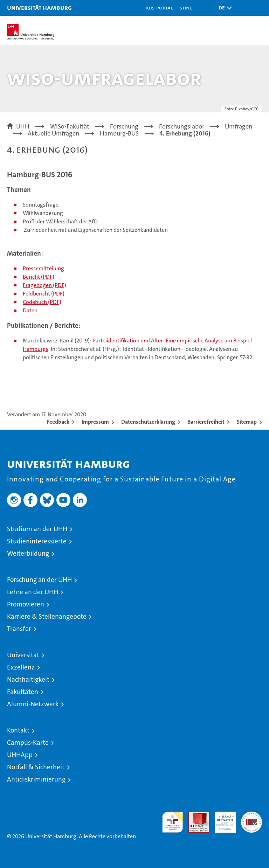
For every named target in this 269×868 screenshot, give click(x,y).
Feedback (58, 422)
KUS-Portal (159, 8)
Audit (195, 815)
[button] (223, 8)
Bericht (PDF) (39, 277)
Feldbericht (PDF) (44, 294)
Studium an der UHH (37, 529)
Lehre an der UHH (33, 592)
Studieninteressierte (37, 541)
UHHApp (20, 755)
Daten (30, 310)
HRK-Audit (221, 819)
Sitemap (247, 422)
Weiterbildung (28, 553)
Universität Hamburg (39, 8)
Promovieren (26, 604)
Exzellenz (21, 667)
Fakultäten (23, 692)
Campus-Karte (28, 742)
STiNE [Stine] (186, 8)
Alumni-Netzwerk (33, 704)
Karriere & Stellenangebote (47, 616)
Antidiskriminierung (36, 779)
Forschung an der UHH (39, 580)
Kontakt (18, 730)
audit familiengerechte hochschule (173, 822)
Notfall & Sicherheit (36, 767)
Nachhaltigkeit (28, 679)
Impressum (95, 422)
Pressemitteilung (43, 268)
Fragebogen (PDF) (44, 285)
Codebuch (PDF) (42, 302)
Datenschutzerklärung (148, 422)
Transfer (19, 629)
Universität (23, 655)
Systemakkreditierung (251, 815)
